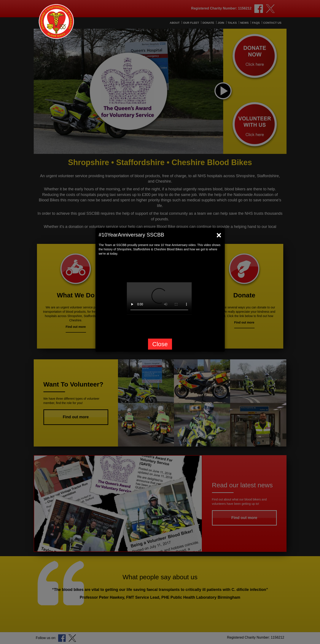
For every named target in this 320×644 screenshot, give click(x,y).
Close (160, 344)
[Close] (219, 235)
